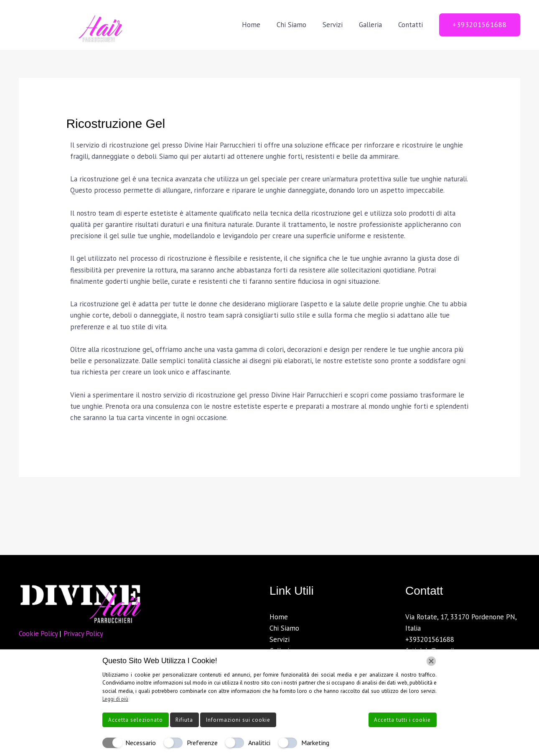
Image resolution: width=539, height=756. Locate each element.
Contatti (411, 25)
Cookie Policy (40, 634)
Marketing (315, 743)
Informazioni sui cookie (238, 720)
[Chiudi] (431, 661)
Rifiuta (184, 720)
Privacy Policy (85, 634)
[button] (480, 25)
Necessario (141, 743)
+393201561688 (430, 639)
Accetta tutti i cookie (402, 720)
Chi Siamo (299, 25)
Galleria (373, 25)
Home (260, 25)
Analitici (259, 743)
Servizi (338, 25)
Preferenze (202, 743)
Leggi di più (115, 699)
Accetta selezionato (136, 720)
